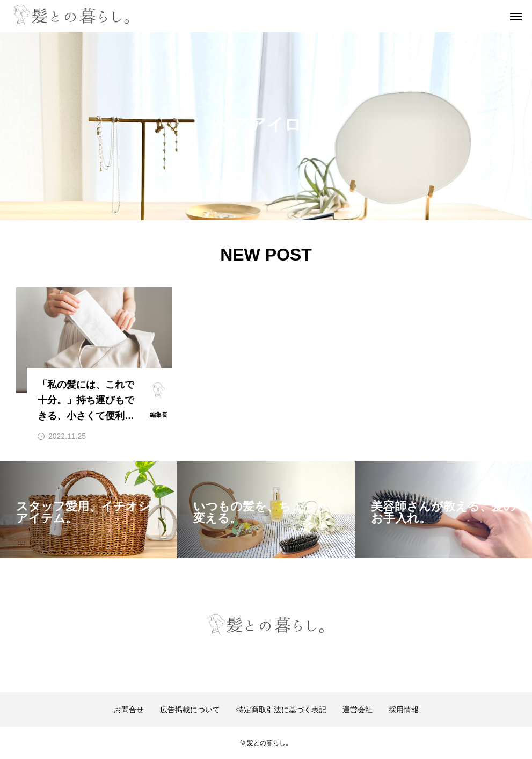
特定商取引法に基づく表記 (281, 710)
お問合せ (129, 710)
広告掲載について (190, 710)
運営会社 (358, 710)
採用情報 (404, 710)
